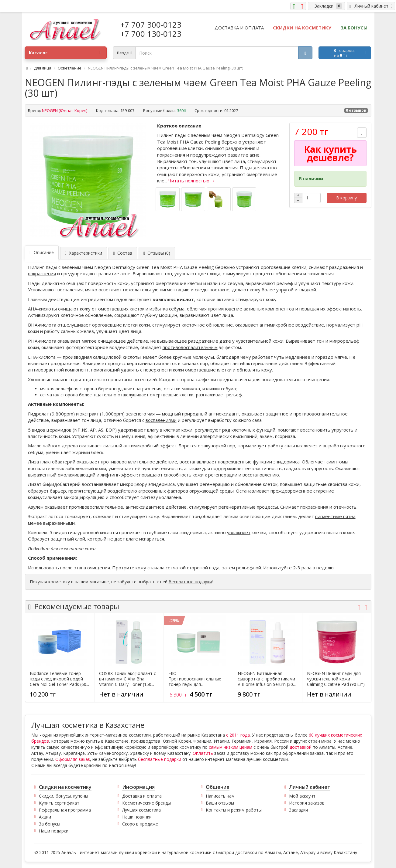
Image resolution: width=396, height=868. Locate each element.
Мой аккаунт (302, 796)
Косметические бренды (146, 803)
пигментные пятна (335, 516)
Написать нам (220, 796)
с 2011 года (238, 735)
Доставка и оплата (142, 796)
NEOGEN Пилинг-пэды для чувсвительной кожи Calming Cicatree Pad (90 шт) (336, 679)
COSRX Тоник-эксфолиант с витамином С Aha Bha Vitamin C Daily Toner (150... (127, 679)
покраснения (42, 273)
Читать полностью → (192, 181)
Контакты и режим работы (234, 810)
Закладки (298, 810)
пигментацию (175, 290)
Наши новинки (137, 817)
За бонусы (50, 824)
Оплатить (203, 753)
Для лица (43, 68)
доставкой (301, 747)
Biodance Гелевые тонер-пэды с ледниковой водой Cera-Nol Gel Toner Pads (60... (59, 679)
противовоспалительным (190, 347)
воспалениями (161, 420)
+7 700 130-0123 (151, 34)
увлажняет (239, 532)
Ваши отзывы (220, 803)
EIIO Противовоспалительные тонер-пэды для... (195, 679)
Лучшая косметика (141, 810)
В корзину (346, 198)
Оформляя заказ (73, 759)
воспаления (70, 290)
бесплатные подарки (190, 582)
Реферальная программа (65, 810)
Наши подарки (54, 831)
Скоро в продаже (140, 824)
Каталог (65, 53)
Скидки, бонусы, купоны (64, 796)
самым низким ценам (231, 747)
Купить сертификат (59, 803)
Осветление (70, 68)
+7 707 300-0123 (151, 25)
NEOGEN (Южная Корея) (65, 110)
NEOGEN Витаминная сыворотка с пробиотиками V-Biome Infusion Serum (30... (267, 679)
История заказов (307, 803)
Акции (45, 817)
